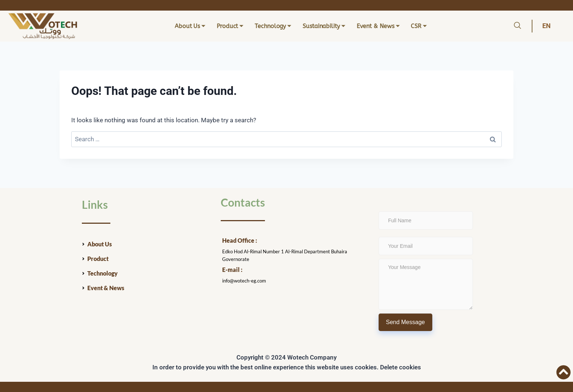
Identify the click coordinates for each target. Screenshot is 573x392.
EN (547, 26)
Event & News (378, 26)
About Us (190, 26)
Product (230, 26)
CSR (419, 26)
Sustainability (324, 26)
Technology (273, 26)
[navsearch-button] (517, 26)
